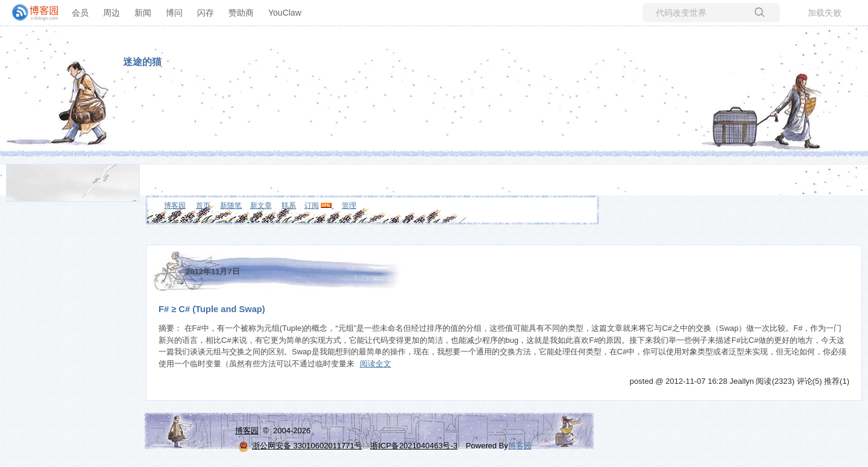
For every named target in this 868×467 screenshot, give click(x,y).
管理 (349, 205)
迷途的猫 (142, 62)
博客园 (175, 205)
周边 (112, 13)
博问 (174, 13)
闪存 (206, 13)
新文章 (261, 205)
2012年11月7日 (213, 271)
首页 (203, 205)
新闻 (143, 13)
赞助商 (241, 13)
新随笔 (231, 205)
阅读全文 (376, 364)
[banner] (30, 13)
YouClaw (285, 13)
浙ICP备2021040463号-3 (414, 446)
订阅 (312, 205)
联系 (289, 205)
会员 (80, 13)
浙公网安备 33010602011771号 (300, 446)
